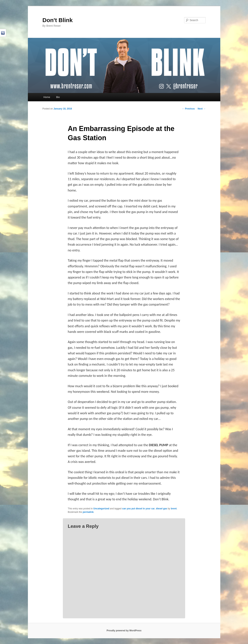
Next (202, 109)
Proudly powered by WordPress (124, 631)
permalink (88, 512)
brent (174, 509)
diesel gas (162, 509)
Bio (58, 97)
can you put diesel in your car (138, 509)
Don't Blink (58, 20)
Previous (188, 109)
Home (47, 97)
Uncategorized (101, 509)
